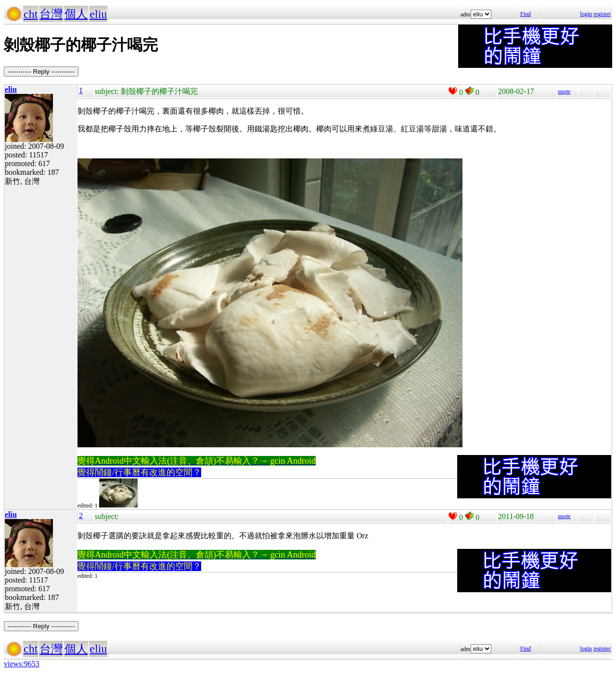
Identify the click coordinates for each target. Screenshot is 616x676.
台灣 (51, 14)
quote (564, 91)
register (602, 14)
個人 (76, 14)
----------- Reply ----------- (41, 71)
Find (526, 14)
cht (31, 14)
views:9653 (22, 664)
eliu (98, 14)
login (586, 14)
